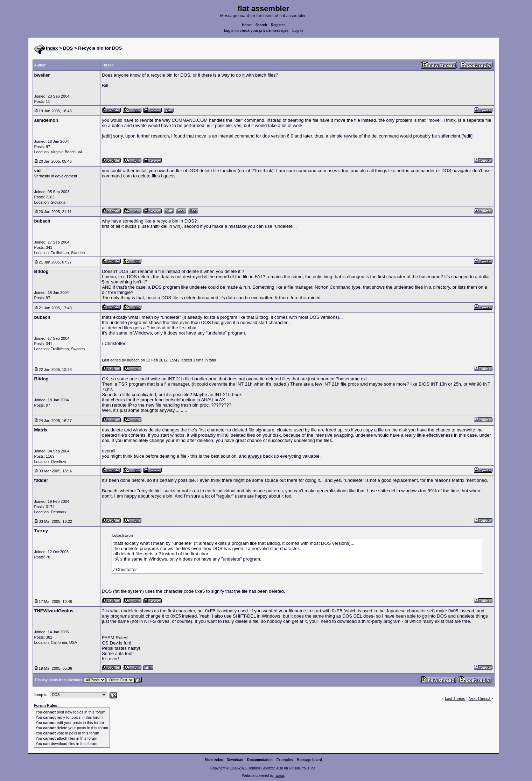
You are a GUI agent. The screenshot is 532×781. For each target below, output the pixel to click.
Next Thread (480, 698)
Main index (214, 760)
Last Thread (455, 698)
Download (235, 760)
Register (278, 25)
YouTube (309, 768)
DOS (68, 48)
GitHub (294, 768)
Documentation (260, 760)
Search (261, 25)
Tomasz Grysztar (261, 768)
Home (247, 25)
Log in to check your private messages (256, 31)
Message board (309, 760)
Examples (285, 760)
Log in (297, 31)
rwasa (279, 776)
